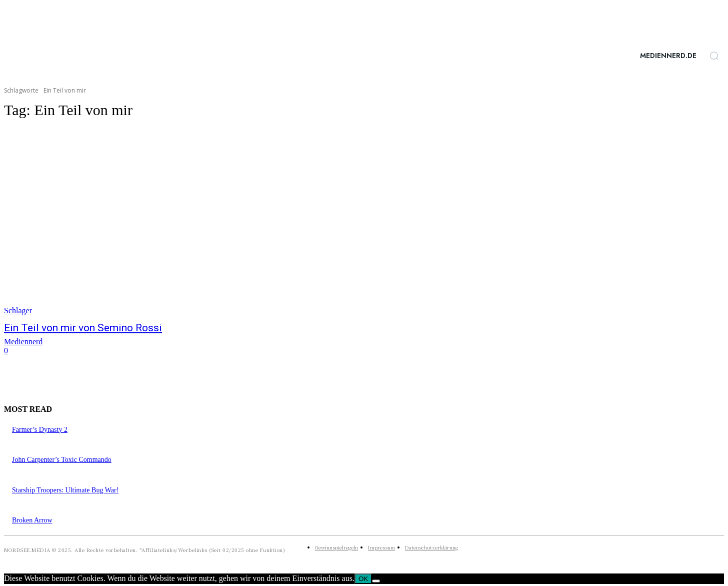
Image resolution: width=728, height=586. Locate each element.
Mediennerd (23, 342)
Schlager (18, 311)
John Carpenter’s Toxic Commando (62, 460)
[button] (714, 56)
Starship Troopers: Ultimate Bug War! (65, 490)
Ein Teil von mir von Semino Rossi (83, 328)
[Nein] (376, 581)
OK (363, 579)
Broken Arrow (32, 520)
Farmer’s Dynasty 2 (40, 430)
